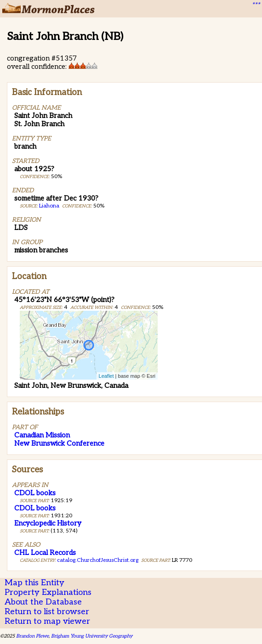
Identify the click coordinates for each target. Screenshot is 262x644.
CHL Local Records (45, 553)
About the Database (43, 602)
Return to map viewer (47, 621)
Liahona (49, 206)
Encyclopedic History (48, 523)
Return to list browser (47, 612)
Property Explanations (48, 592)
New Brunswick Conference (59, 443)
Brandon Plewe (32, 636)
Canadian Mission (42, 435)
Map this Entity (34, 583)
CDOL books (35, 493)
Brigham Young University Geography (92, 636)
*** (256, 5)
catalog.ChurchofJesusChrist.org (98, 560)
